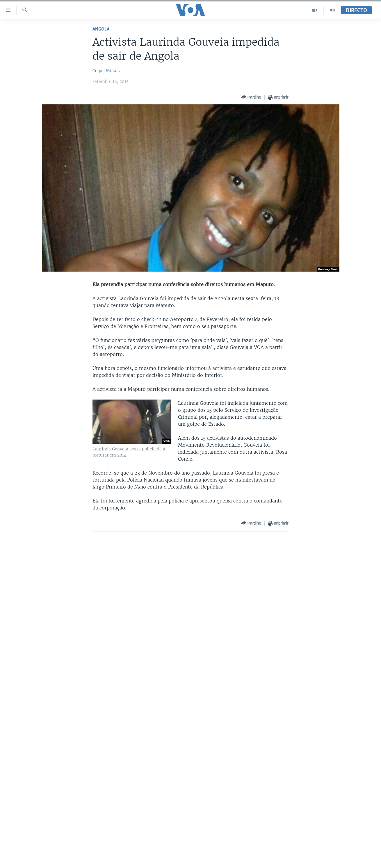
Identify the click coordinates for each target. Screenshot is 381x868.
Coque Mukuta (107, 71)
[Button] (251, 97)
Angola (101, 29)
